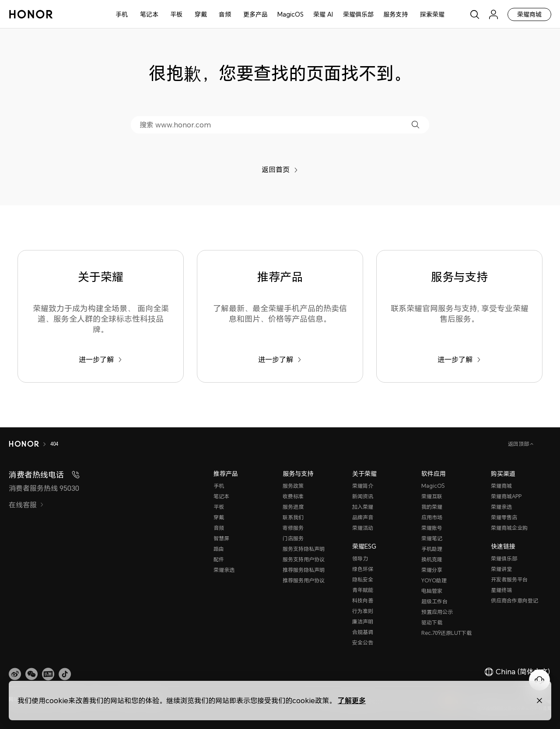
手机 (122, 14)
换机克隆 (432, 559)
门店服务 (293, 538)
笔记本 (149, 14)
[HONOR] (24, 444)
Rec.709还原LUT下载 (446, 633)
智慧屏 (221, 538)
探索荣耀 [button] (432, 14)
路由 (219, 549)
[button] (415, 125)
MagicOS (290, 14)
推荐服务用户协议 (304, 580)
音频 (225, 14)
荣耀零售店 (504, 517)
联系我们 (293, 517)
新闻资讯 (363, 496)
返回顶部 (519, 444)
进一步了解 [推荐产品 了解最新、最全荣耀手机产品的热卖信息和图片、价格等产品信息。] (280, 359)
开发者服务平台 (509, 579)
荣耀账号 (432, 528)
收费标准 (293, 496)
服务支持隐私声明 (304, 549)
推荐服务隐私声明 (304, 570)
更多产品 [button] (255, 14)
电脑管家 (432, 591)
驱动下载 (432, 622)
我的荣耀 (432, 507)
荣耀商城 (529, 14)
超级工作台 (434, 601)
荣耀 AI (323, 14)
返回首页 (280, 169)
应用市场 (432, 517)
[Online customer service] (539, 680)
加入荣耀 (363, 507)
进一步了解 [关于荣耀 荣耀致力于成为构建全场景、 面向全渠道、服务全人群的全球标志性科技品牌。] (100, 359)
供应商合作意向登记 (514, 600)
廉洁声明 (363, 622)
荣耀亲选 (224, 570)
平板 (176, 14)
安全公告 (363, 643)
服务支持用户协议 (304, 559)
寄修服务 (293, 528)
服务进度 (293, 507)
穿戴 (201, 14)
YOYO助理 (434, 580)
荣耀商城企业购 (509, 528)
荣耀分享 (432, 570)
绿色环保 (363, 569)
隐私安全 (363, 579)
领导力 (360, 558)
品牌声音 (363, 517)
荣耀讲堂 (501, 569)
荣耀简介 (363, 486)
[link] (15, 674)
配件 (219, 559)
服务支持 (395, 14)
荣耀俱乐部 (358, 14)
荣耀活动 (363, 528)
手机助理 (432, 549)
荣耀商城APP (506, 496)
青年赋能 (363, 590)
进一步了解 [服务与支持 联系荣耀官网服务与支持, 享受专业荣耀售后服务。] (459, 359)
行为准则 (363, 611)
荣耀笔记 (432, 538)
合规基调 (363, 632)
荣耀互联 (432, 496)
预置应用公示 (437, 612)
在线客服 (26, 505)
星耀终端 (501, 590)
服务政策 (293, 486)
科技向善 (363, 600)
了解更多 (352, 700)
